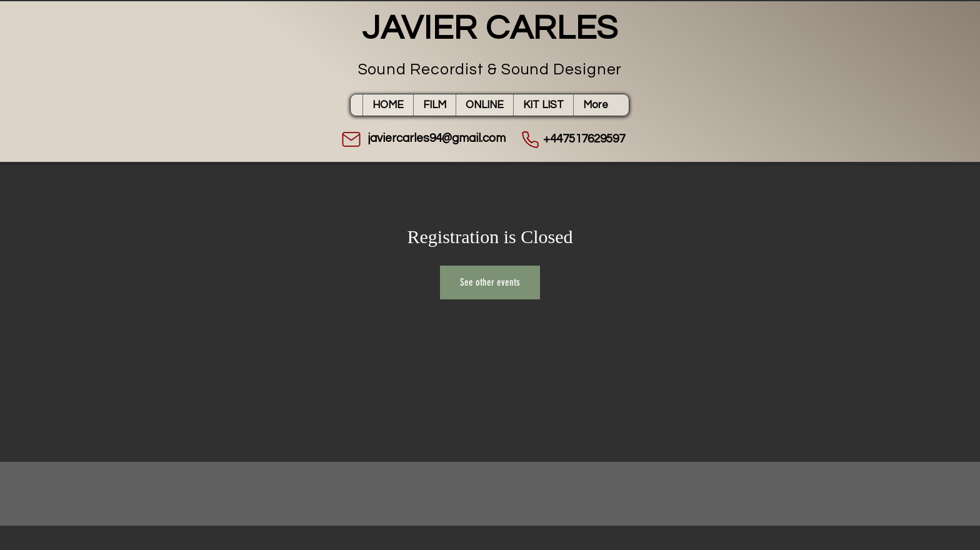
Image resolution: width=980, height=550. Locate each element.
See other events (490, 282)
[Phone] (530, 139)
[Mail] (351, 139)
